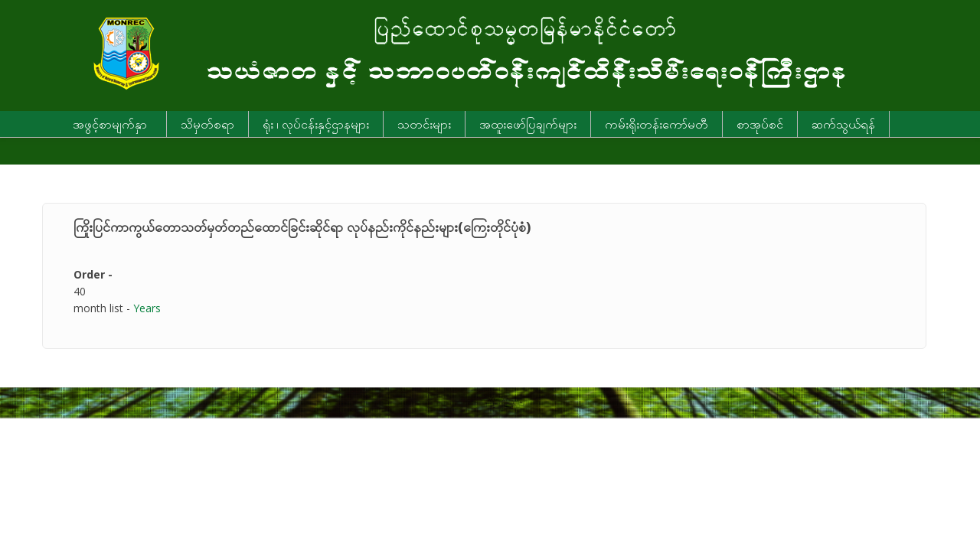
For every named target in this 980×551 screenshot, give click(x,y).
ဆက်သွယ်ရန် (843, 124)
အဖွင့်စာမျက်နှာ (110, 124)
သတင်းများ (424, 124)
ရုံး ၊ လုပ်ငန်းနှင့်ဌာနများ (316, 124)
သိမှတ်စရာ (207, 124)
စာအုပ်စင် (760, 124)
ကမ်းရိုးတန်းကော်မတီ (657, 124)
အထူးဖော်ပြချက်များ (528, 124)
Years (147, 308)
